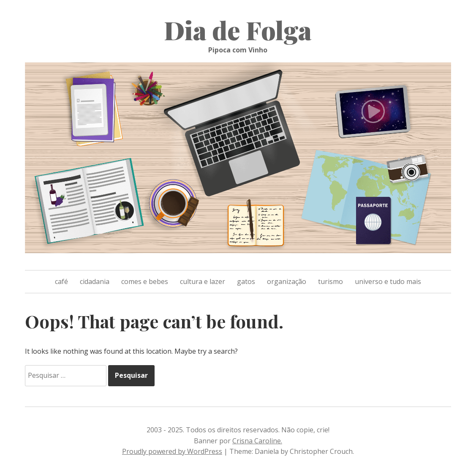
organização (287, 281)
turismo (330, 281)
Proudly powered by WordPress (172, 451)
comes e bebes (145, 281)
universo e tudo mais (388, 281)
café (61, 281)
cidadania (95, 281)
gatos (246, 281)
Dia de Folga (238, 30)
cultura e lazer (203, 281)
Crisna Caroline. (257, 441)
